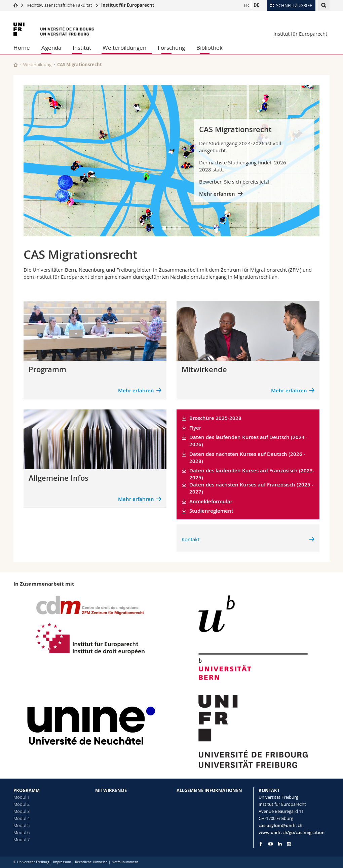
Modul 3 (22, 811)
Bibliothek (209, 48)
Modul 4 (22, 818)
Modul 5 (22, 825)
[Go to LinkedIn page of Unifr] (280, 844)
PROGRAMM (27, 790)
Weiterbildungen (124, 48)
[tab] (164, 228)
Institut (82, 48)
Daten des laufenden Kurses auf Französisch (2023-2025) (252, 474)
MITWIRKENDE (111, 790)
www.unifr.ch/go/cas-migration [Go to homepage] (292, 832)
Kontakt (190, 539)
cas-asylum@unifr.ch (280, 825)
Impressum (62, 862)
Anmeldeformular (211, 501)
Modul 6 (22, 832)
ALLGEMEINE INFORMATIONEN (209, 790)
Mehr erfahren (217, 194)
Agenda (51, 48)
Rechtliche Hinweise (91, 862)
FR (246, 5)
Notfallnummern (125, 862)
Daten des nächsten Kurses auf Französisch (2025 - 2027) (251, 488)
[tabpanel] (171, 161)
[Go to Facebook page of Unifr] (261, 844)
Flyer (195, 428)
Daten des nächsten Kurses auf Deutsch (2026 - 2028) (247, 458)
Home (22, 48)
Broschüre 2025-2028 (215, 418)
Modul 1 (22, 797)
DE (256, 5)
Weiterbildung (37, 65)
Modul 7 (22, 839)
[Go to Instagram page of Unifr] (289, 844)
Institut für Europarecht (128, 5)
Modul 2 (22, 804)
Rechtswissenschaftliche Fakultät (60, 5)
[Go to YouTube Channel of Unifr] (271, 844)
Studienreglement (211, 511)
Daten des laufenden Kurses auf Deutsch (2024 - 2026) (249, 441)
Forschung (171, 48)
